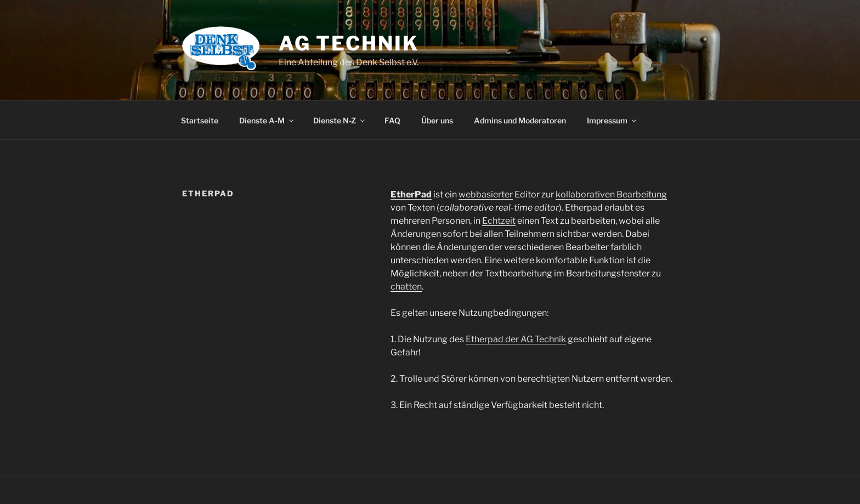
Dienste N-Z (340, 120)
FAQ (392, 120)
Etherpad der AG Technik (516, 339)
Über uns (437, 120)
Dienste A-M (267, 120)
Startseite (200, 120)
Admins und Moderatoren (520, 120)
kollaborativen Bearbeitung (611, 194)
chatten (406, 287)
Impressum (612, 120)
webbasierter (486, 194)
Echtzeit (499, 221)
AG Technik (349, 43)
